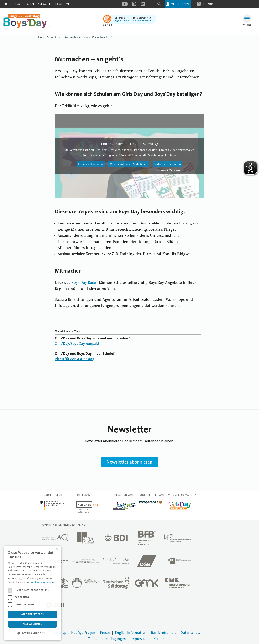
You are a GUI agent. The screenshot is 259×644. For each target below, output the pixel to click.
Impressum (140, 639)
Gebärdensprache (39, 4)
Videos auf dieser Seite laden (129, 164)
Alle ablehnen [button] (33, 624)
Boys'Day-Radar (85, 283)
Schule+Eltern (55, 37)
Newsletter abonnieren (129, 462)
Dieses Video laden (91, 164)
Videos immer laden (168, 164)
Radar (107, 25)
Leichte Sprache (13, 4)
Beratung (209, 4)
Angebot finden (122, 21)
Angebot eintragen (142, 21)
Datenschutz (191, 633)
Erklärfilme (62, 4)
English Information (131, 633)
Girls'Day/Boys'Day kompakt (77, 344)
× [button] (57, 550)
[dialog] (33, 593)
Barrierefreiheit (163, 633)
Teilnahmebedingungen (107, 639)
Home (42, 37)
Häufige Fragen (83, 633)
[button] (33, 633)
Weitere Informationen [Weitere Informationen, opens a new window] (44, 582)
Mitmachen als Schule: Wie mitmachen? (88, 37)
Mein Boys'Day (180, 4)
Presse (105, 633)
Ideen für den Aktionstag (75, 359)
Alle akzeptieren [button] (33, 614)
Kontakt (160, 639)
